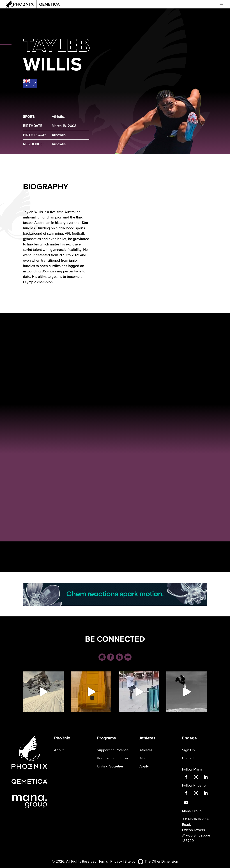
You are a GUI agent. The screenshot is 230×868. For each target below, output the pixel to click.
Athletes (146, 750)
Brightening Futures (113, 758)
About (59, 750)
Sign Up (188, 750)
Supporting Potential (113, 750)
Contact (188, 758)
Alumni (145, 758)
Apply (144, 766)
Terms (103, 861)
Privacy (116, 861)
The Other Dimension (158, 861)
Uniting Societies (110, 766)
